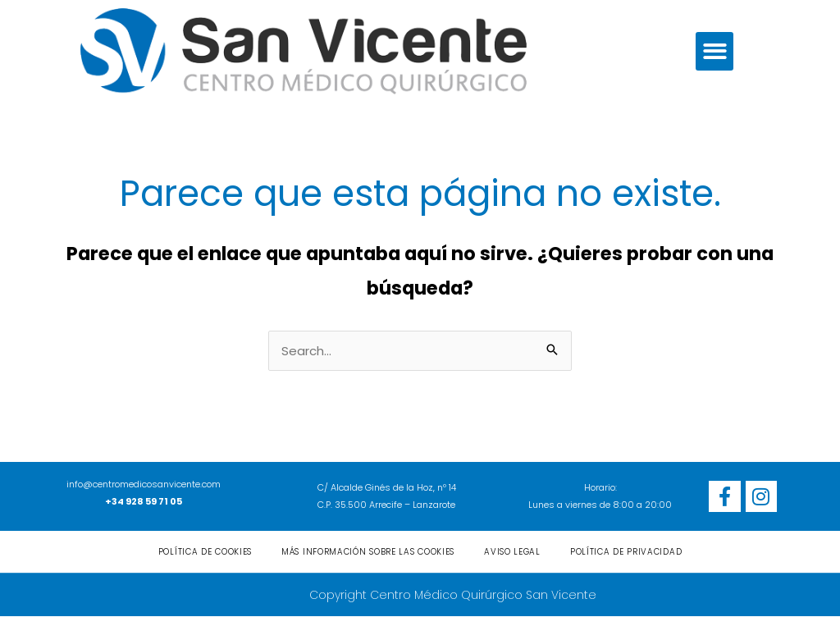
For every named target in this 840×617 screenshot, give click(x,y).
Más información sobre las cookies (368, 552)
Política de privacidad (626, 552)
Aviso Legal (512, 552)
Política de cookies (205, 552)
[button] (715, 51)
